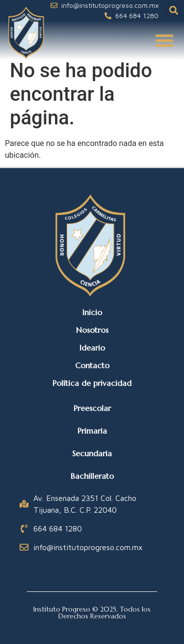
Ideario (92, 348)
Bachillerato (92, 476)
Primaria (92, 431)
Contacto (92, 365)
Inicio (92, 312)
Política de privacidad (92, 383)
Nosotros (92, 330)
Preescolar (92, 408)
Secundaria (92, 453)
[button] (174, 11)
